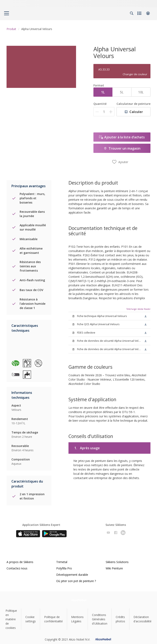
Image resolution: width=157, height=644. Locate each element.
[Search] (132, 13)
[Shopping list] (140, 13)
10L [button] (141, 92)
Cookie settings (31, 619)
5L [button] (122, 92)
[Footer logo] (79, 600)
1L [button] (103, 92)
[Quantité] (104, 112)
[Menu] (7, 13)
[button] (148, 13)
